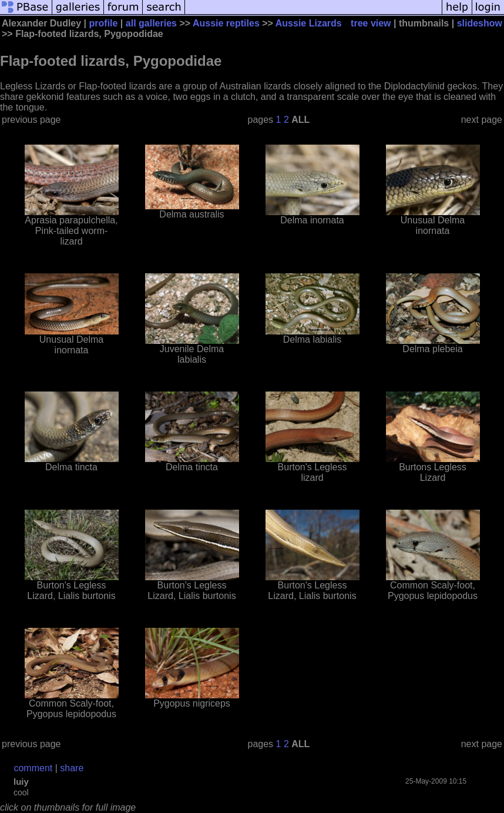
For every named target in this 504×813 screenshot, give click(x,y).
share (72, 768)
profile (104, 23)
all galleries (151, 23)
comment (33, 768)
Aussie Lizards (309, 23)
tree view (371, 23)
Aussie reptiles (226, 23)
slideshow (480, 23)
